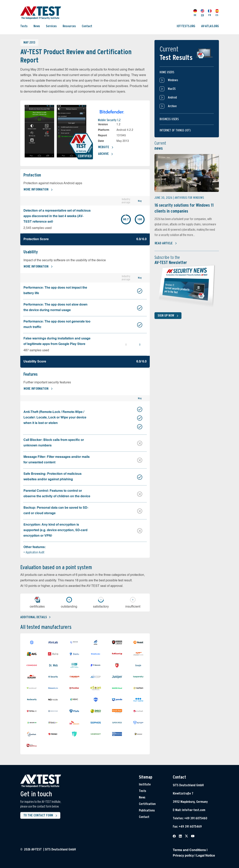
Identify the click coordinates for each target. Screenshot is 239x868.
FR (210, 13)
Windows (169, 80)
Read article (166, 243)
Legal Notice (206, 856)
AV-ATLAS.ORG (210, 26)
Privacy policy (183, 856)
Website (106, 147)
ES (217, 13)
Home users (167, 72)
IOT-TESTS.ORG (186, 26)
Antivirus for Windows (189, 198)
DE (195, 13)
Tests (24, 26)
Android (168, 98)
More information (38, 190)
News (37, 26)
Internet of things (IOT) (175, 130)
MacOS (168, 89)
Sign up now (169, 316)
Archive (106, 154)
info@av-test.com (194, 810)
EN (202, 13)
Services (51, 26)
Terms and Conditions (189, 850)
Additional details (35, 617)
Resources (69, 26)
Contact (87, 26)
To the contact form (41, 816)
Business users (169, 119)
